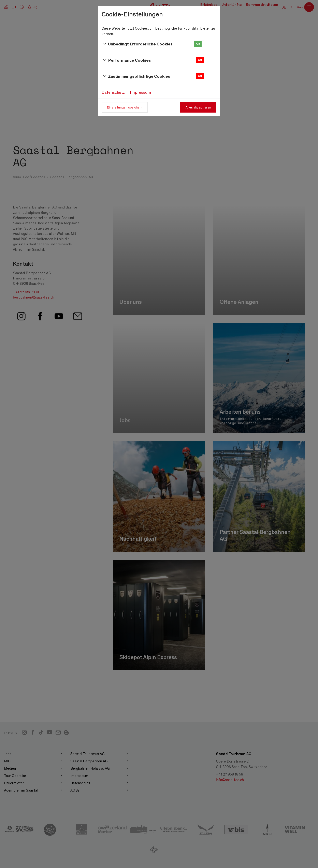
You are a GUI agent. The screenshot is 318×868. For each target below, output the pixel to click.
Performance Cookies (126, 60)
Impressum (141, 92)
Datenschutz (113, 92)
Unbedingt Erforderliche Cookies (137, 44)
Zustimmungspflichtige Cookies (136, 76)
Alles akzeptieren (198, 107)
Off (200, 60)
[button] (199, 44)
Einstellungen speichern (125, 107)
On (198, 44)
